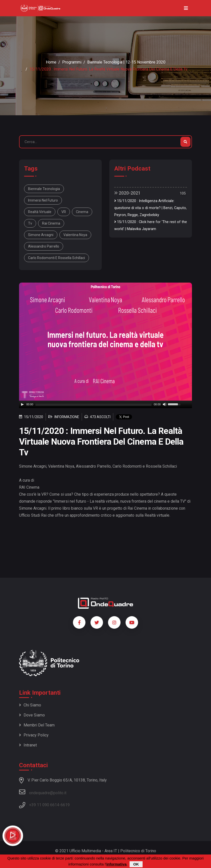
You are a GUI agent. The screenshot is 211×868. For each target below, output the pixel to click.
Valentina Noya (75, 235)
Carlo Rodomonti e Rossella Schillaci (57, 258)
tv (30, 223)
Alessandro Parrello (44, 246)
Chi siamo (30, 705)
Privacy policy (34, 735)
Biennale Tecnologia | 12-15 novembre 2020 (126, 62)
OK (136, 864)
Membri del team (37, 725)
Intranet (28, 745)
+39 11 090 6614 (44, 805)
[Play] (22, 404)
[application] (105, 404)
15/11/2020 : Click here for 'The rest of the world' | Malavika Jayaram (151, 225)
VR (64, 212)
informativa (116, 864)
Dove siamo (32, 715)
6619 (65, 805)
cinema (82, 212)
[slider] (94, 404)
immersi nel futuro (43, 200)
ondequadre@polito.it (43, 792)
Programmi (72, 62)
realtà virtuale (40, 212)
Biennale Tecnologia (44, 189)
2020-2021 (127, 193)
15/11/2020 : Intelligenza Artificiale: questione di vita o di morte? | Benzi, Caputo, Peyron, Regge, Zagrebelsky (150, 208)
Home (51, 62)
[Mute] (165, 404)
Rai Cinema (51, 223)
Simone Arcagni (41, 235)
